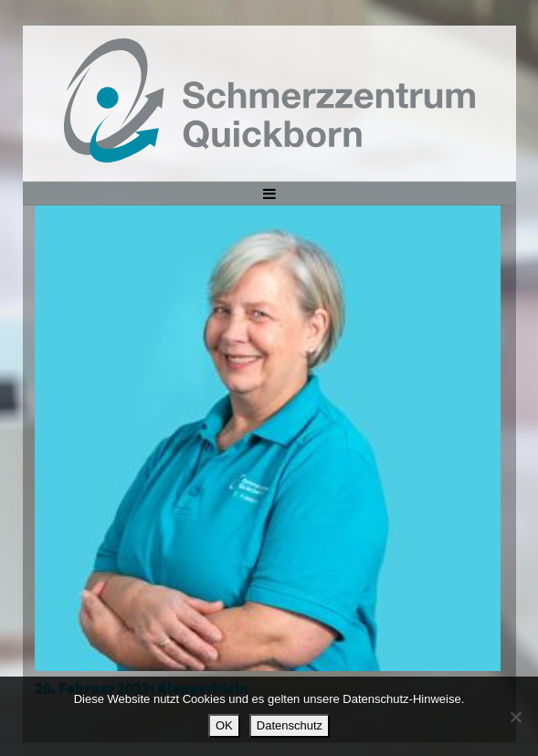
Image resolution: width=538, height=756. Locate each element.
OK (224, 725)
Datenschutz (290, 725)
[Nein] (515, 717)
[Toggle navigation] (269, 193)
